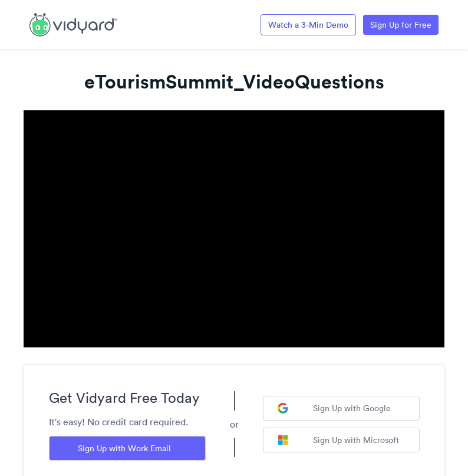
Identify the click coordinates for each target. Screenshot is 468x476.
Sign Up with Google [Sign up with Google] (334, 408)
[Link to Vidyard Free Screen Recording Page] (73, 24)
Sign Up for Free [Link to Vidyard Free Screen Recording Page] (401, 25)
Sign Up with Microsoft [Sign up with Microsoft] (338, 440)
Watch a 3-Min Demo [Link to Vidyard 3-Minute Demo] (308, 25)
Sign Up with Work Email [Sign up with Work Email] (124, 448)
